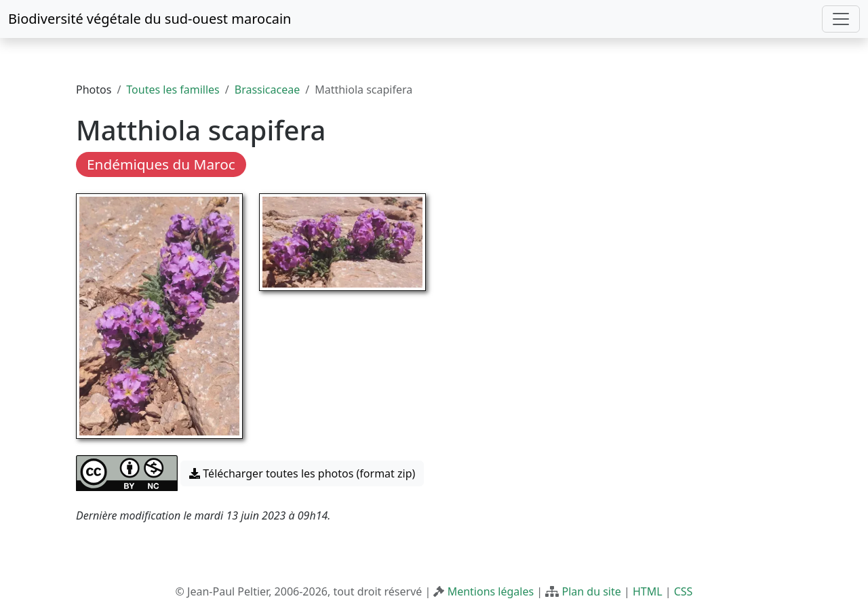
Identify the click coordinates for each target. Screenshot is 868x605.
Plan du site (591, 591)
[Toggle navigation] (841, 19)
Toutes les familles (173, 90)
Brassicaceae (267, 90)
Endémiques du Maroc (161, 164)
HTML (648, 591)
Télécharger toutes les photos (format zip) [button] (302, 473)
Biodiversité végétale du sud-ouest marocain (150, 19)
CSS (684, 591)
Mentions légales (491, 591)
